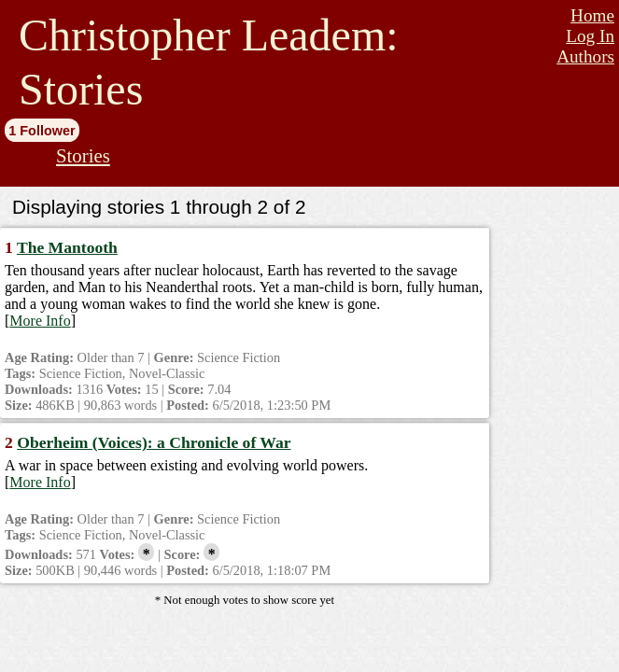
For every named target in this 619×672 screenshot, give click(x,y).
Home (592, 15)
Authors (585, 56)
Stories (83, 155)
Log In (590, 36)
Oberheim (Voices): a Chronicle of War (154, 442)
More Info (40, 321)
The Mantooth (67, 247)
